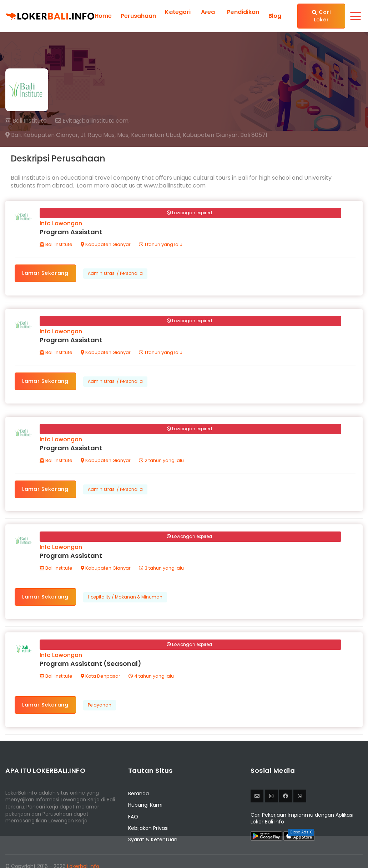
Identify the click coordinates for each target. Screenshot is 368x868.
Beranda (138, 793)
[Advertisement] (184, 852)
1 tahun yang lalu (161, 244)
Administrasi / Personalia (115, 273)
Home (103, 16)
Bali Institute (26, 121)
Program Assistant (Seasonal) (90, 664)
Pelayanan (100, 705)
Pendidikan (243, 12)
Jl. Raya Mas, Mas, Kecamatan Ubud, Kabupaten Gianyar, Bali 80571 (174, 135)
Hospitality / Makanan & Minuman (125, 597)
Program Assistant (71, 232)
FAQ (133, 817)
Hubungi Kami (145, 805)
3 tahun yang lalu (161, 568)
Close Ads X (301, 832)
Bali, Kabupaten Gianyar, (42, 135)
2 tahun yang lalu (161, 460)
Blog (275, 16)
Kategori (178, 12)
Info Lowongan (61, 223)
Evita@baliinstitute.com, (92, 121)
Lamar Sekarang (45, 273)
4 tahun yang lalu (151, 676)
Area (208, 12)
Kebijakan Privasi (148, 828)
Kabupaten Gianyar (106, 244)
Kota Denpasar (100, 676)
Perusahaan (138, 16)
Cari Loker (321, 16)
